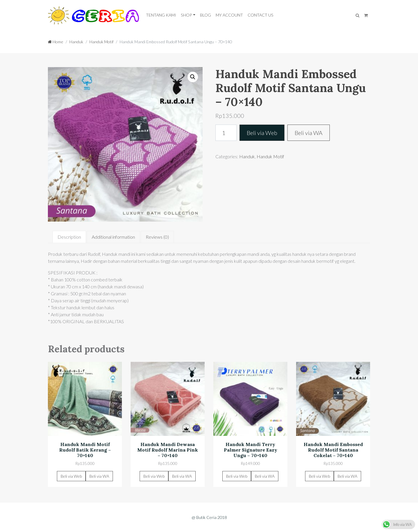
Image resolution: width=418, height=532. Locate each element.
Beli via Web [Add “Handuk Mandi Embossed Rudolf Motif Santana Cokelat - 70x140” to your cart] (319, 476)
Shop (186, 15)
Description (69, 237)
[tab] (69, 237)
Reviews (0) (157, 237)
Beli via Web (262, 133)
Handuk (76, 42)
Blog (206, 15)
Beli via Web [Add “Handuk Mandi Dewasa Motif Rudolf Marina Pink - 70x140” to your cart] (154, 476)
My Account (229, 15)
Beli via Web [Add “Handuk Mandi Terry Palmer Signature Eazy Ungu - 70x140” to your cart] (237, 476)
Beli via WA (309, 133)
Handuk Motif (101, 42)
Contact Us (261, 15)
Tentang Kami (161, 15)
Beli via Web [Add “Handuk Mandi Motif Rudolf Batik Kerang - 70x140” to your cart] (71, 476)
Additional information (113, 237)
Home (56, 42)
